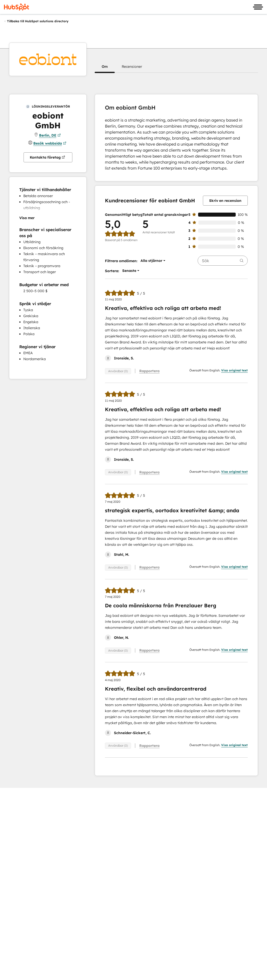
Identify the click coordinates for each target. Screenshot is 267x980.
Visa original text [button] (234, 370)
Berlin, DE (50, 135)
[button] (105, 67)
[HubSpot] (17, 7)
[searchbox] (223, 261)
